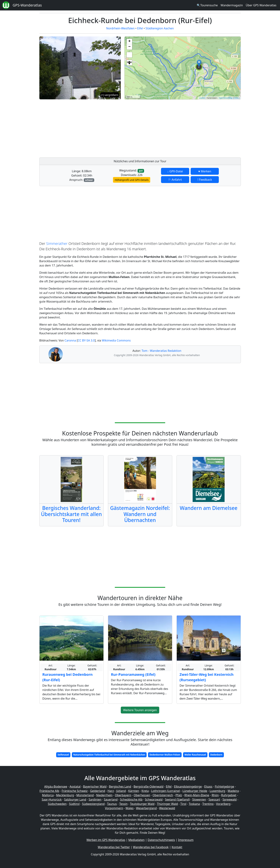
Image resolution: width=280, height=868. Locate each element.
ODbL (236, 98)
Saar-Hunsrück (52, 799)
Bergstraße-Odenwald (148, 787)
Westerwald (167, 808)
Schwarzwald (154, 799)
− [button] (129, 47)
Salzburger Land (75, 799)
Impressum (186, 840)
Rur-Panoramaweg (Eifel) (133, 674)
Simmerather (57, 244)
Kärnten (134, 791)
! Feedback (205, 180)
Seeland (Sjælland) (177, 799)
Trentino (208, 804)
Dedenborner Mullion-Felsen (165, 755)
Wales (129, 808)
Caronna (70, 340)
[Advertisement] (183, 127)
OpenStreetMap (226, 98)
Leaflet (202, 98)
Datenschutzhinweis (161, 840)
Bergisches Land (120, 787)
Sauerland (111, 799)
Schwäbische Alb (131, 799)
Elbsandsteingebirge (188, 787)
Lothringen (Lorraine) (166, 791)
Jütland (121, 791)
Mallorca (48, 795)
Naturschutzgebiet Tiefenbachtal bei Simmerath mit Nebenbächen (109, 755)
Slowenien (199, 799)
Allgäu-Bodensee (56, 787)
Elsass (208, 787)
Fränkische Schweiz (75, 791)
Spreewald (230, 799)
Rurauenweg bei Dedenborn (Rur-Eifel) (68, 677)
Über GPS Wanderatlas (261, 5)
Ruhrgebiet (229, 795)
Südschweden (57, 804)
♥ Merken (205, 171)
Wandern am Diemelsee (209, 508)
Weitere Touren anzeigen (140, 710)
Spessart (214, 799)
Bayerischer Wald (95, 787)
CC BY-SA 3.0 (86, 340)
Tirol (183, 804)
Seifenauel (63, 755)
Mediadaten (136, 840)
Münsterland (85, 795)
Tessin (123, 804)
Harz (111, 791)
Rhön (215, 795)
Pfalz (179, 795)
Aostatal (75, 787)
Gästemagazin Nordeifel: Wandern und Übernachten (140, 514)
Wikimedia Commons (116, 340)
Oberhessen (142, 795)
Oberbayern (123, 795)
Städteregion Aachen (160, 28)
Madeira (233, 791)
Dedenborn (216, 755)
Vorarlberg (223, 804)
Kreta (145, 791)
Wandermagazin (232, 5)
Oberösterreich (163, 795)
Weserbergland (146, 808)
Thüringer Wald (167, 804)
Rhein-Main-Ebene (197, 795)
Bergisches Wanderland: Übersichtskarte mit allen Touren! (71, 514)
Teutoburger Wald (142, 804)
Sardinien (95, 799)
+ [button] (129, 41)
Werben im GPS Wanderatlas (106, 840)
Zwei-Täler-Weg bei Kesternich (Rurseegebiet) (207, 677)
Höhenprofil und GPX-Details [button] (132, 180)
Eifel (140, 28)
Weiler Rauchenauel (195, 755)
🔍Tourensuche (207, 5)
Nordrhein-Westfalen (120, 28)
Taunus (112, 804)
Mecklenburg (65, 795)
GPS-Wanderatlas (27, 5)
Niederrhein (104, 795)
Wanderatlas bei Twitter (114, 847)
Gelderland (98, 791)
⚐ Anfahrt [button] (175, 180)
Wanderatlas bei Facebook (151, 847)
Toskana (194, 804)
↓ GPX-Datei (175, 171)
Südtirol (74, 804)
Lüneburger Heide (195, 791)
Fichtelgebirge (224, 787)
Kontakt (177, 847)
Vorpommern (114, 808)
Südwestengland (93, 804)
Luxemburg (217, 791)
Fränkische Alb (49, 791)
